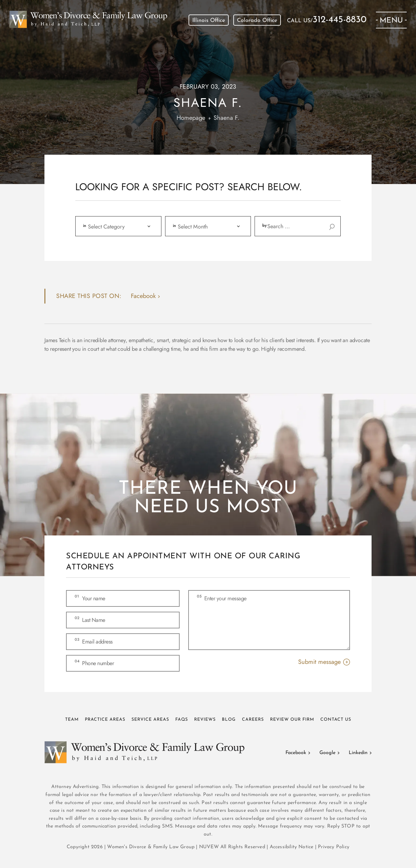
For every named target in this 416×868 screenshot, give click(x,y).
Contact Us (336, 720)
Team (72, 720)
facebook (143, 296)
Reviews (205, 720)
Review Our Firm (292, 720)
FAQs (182, 720)
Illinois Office (209, 21)
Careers (253, 720)
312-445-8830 (340, 20)
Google (327, 753)
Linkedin (358, 753)
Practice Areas (105, 720)
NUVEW (209, 847)
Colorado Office (257, 21)
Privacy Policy (334, 847)
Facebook (296, 753)
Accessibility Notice (292, 847)
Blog (229, 720)
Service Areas (150, 720)
